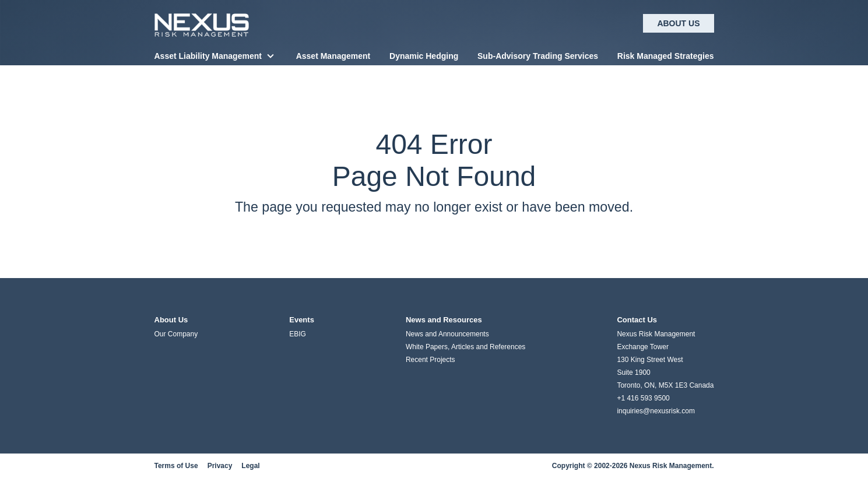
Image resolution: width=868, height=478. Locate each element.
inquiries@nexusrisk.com (656, 411)
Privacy (220, 466)
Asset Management (333, 56)
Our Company (176, 334)
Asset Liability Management (208, 56)
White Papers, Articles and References (465, 347)
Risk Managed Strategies (666, 56)
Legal (250, 466)
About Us (678, 23)
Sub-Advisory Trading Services (538, 56)
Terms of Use (176, 466)
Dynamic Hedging (424, 56)
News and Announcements (447, 334)
